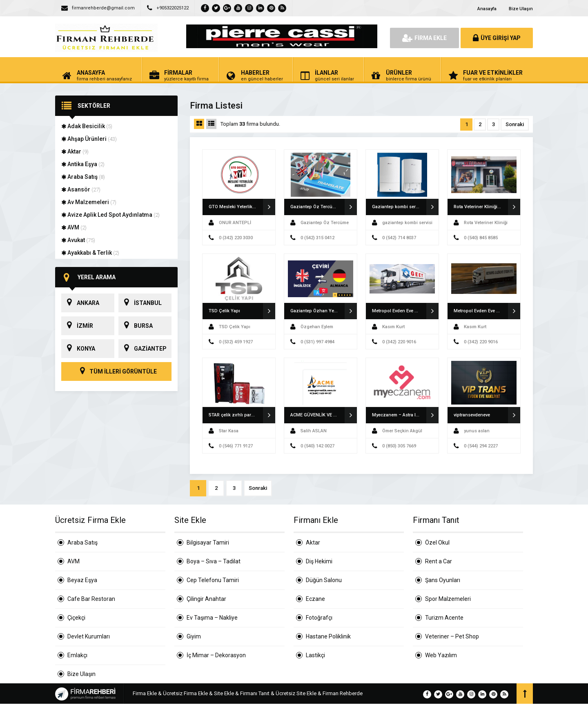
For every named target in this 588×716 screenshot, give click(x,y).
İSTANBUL (140, 303)
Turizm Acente (444, 618)
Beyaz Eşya (82, 580)
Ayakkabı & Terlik (90, 253)
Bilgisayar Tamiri (208, 543)
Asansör (81, 189)
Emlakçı (77, 655)
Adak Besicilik (87, 126)
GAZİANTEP (143, 349)
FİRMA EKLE (424, 38)
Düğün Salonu (324, 580)
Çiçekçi (76, 618)
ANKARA (80, 303)
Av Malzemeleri (89, 202)
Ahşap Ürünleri (89, 139)
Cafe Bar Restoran (91, 599)
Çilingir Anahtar (206, 599)
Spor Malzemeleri (448, 599)
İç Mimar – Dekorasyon (216, 655)
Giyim (194, 636)
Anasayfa (487, 9)
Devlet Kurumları (89, 636)
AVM (74, 227)
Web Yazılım (441, 655)
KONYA (78, 349)
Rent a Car (439, 561)
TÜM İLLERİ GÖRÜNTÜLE (116, 371)
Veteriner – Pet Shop (452, 636)
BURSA (136, 326)
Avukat (78, 240)
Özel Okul (437, 543)
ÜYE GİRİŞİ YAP (497, 38)
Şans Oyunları (443, 580)
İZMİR (77, 326)
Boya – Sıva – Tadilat (214, 561)
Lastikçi (315, 655)
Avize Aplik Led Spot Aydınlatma (110, 215)
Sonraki (515, 124)
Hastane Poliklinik (328, 636)
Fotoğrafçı (319, 618)
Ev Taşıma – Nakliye (212, 618)
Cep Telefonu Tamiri (213, 580)
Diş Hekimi (319, 561)
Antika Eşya (83, 164)
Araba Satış (83, 177)
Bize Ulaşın (521, 9)
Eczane (315, 599)
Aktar (75, 151)
